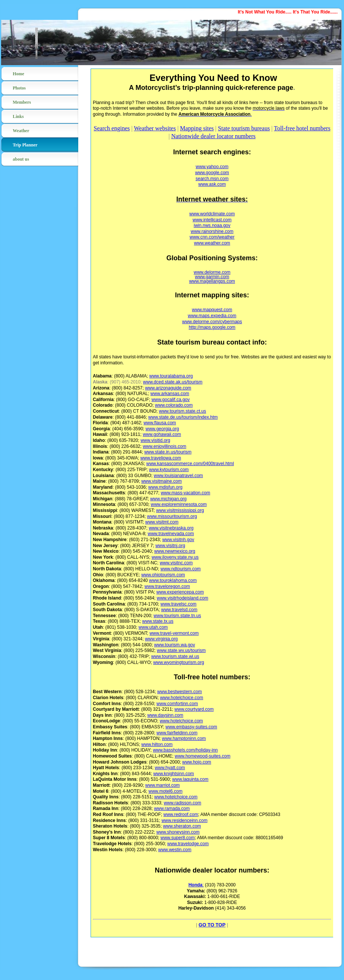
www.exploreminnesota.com (179, 504)
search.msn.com (212, 179)
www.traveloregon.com (167, 586)
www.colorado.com (174, 405)
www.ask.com (212, 184)
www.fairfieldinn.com (177, 733)
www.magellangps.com (212, 281)
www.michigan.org (168, 499)
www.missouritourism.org (172, 516)
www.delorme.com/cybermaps (212, 322)
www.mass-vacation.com (185, 493)
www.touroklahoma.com (173, 580)
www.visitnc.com (176, 563)
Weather (21, 131)
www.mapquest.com (212, 310)
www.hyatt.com (170, 768)
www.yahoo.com (212, 167)
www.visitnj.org (170, 546)
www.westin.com (175, 850)
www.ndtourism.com (181, 569)
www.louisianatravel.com (178, 476)
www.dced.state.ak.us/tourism (173, 382)
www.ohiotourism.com (163, 575)
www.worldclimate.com (212, 214)
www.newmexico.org (175, 551)
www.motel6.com (166, 791)
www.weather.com (212, 243)
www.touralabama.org (171, 376)
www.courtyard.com (194, 709)
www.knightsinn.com (173, 774)
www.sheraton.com (182, 826)
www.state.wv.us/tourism (181, 650)
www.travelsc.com (179, 604)
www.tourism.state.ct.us (182, 411)
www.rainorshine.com (212, 231)
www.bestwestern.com (179, 692)
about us (21, 159)
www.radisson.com (182, 803)
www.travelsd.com (179, 610)
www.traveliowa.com (161, 458)
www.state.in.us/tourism (168, 452)
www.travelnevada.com (171, 534)
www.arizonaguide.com (168, 388)
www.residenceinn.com (184, 820)
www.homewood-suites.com (203, 756)
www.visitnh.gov (178, 540)
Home (19, 74)
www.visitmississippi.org (180, 510)
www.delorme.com (212, 272)
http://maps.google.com (212, 327)
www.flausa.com (160, 423)
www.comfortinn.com (177, 704)
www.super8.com (178, 838)
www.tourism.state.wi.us (175, 656)
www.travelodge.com (188, 844)
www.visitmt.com (162, 522)
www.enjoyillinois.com (164, 446)
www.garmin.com (212, 277)
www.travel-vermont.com (174, 633)
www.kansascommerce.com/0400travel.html (190, 464)
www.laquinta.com (190, 779)
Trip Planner (25, 145)
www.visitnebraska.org (171, 528)
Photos (19, 88)
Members (22, 102)
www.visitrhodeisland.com (182, 598)
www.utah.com (153, 627)
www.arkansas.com (170, 394)
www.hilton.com (157, 744)
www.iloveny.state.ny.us (175, 557)
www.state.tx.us (158, 621)
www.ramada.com (172, 808)
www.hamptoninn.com (184, 738)
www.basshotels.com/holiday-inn (185, 750)
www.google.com (212, 173)
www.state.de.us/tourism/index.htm (183, 417)
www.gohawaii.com (162, 434)
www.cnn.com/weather (212, 237)
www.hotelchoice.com (181, 698)
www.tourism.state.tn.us (177, 616)
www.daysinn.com (165, 715)
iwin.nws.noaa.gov (212, 225)
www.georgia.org (162, 429)
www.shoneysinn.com (178, 832)
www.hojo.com (197, 762)
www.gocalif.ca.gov (171, 400)
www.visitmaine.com (161, 481)
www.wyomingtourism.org (179, 662)
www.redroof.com (181, 814)
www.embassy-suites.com (191, 727)
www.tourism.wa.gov (175, 645)
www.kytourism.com (169, 470)
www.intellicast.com (212, 220)
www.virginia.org (161, 639)
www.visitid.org (155, 440)
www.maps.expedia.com (212, 316)
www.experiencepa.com (180, 592)
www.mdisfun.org (165, 487)
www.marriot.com (162, 785)
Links (18, 116)
